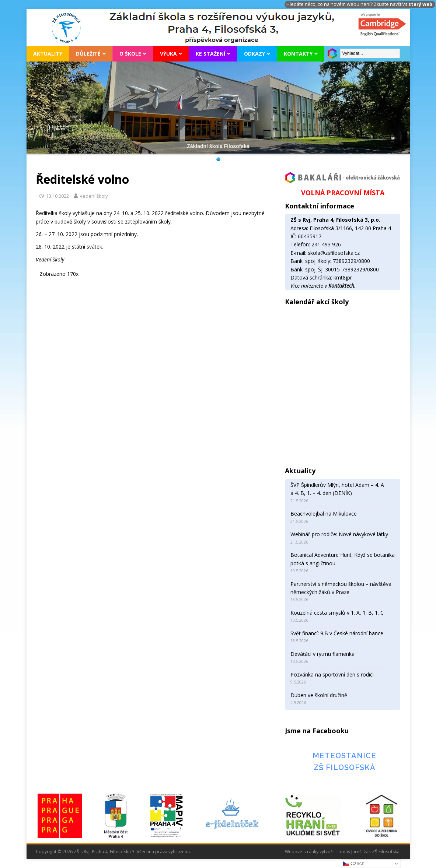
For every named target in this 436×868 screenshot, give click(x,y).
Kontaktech (341, 286)
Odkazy (254, 54)
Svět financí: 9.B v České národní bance (337, 633)
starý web (420, 4)
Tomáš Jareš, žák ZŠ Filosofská (368, 852)
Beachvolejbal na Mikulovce (324, 514)
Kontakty (298, 54)
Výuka (168, 54)
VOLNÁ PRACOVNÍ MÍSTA (343, 193)
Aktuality (48, 54)
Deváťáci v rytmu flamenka (322, 654)
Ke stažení (210, 54)
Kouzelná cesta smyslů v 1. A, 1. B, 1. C (337, 613)
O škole (130, 54)
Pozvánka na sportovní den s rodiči (332, 674)
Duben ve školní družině (319, 695)
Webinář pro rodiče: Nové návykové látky (339, 534)
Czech (354, 864)
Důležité (88, 54)
